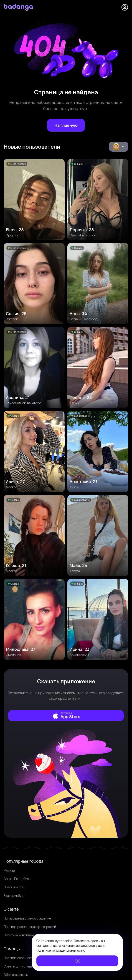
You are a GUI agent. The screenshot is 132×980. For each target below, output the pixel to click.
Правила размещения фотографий (30, 927)
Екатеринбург (14, 896)
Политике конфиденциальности (60, 950)
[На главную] (66, 125)
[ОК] (77, 961)
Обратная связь (16, 975)
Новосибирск (14, 887)
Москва (9, 870)
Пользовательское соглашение (27, 918)
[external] (66, 716)
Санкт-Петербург (17, 879)
